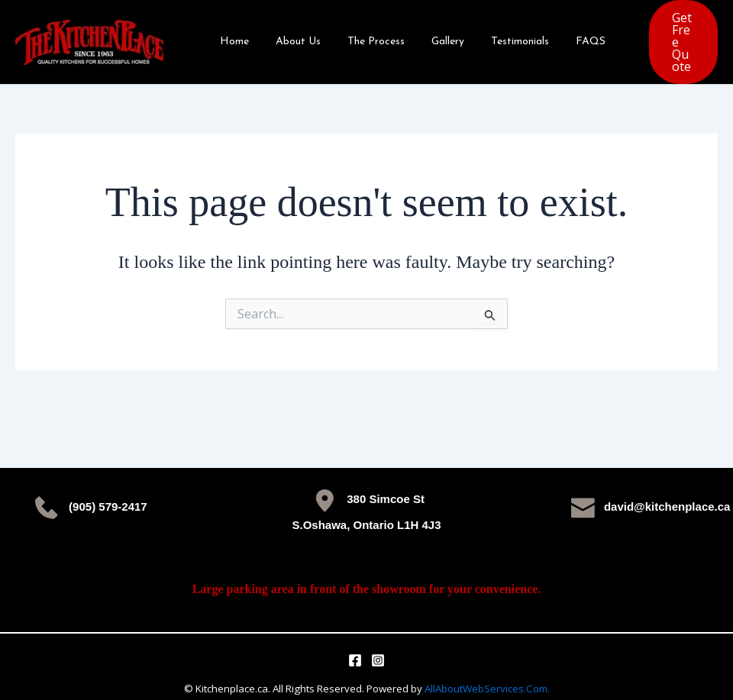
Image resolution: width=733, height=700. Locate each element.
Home (231, 35)
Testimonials (496, 35)
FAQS (561, 35)
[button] (667, 35)
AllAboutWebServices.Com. (487, 674)
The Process (362, 35)
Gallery (429, 35)
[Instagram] (378, 646)
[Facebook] (355, 646)
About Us (290, 35)
